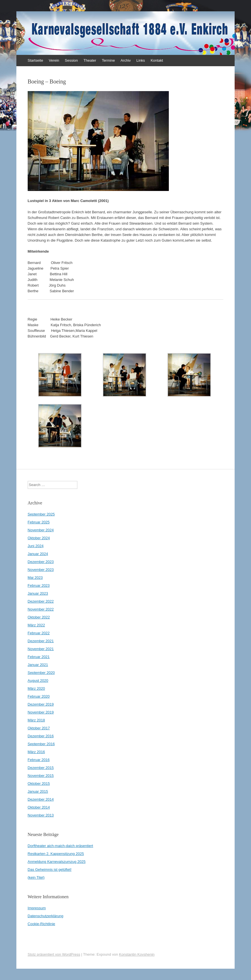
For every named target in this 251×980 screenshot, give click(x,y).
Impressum (37, 908)
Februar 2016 (39, 760)
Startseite (35, 60)
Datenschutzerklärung (45, 916)
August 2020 (38, 681)
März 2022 (36, 625)
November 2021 (41, 649)
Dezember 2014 (41, 799)
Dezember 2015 (41, 768)
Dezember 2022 (41, 601)
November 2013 (41, 815)
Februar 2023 (39, 585)
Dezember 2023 (41, 562)
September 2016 (41, 744)
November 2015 (41, 776)
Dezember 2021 (41, 641)
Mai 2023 (35, 578)
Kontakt (157, 60)
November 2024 (41, 530)
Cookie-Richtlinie (42, 924)
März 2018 (36, 720)
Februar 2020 (39, 696)
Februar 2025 (39, 522)
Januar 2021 (38, 665)
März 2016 (36, 752)
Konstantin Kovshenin (137, 954)
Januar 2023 (38, 593)
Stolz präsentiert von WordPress (54, 954)
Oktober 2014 (39, 807)
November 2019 (41, 712)
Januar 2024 (38, 554)
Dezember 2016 (41, 736)
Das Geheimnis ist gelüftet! (50, 870)
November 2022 (41, 609)
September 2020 (41, 673)
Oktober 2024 (39, 538)
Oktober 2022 (39, 617)
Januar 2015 (38, 791)
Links (141, 60)
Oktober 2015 (39, 784)
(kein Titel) (36, 877)
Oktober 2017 (39, 728)
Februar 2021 (39, 657)
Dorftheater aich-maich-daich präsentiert (60, 846)
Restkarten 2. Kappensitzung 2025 (56, 854)
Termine (108, 60)
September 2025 (41, 514)
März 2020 (36, 688)
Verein (54, 60)
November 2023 (41, 570)
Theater (90, 60)
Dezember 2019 (41, 704)
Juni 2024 (36, 546)
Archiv (126, 60)
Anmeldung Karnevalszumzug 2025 (57, 862)
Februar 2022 (39, 633)
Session (71, 60)
